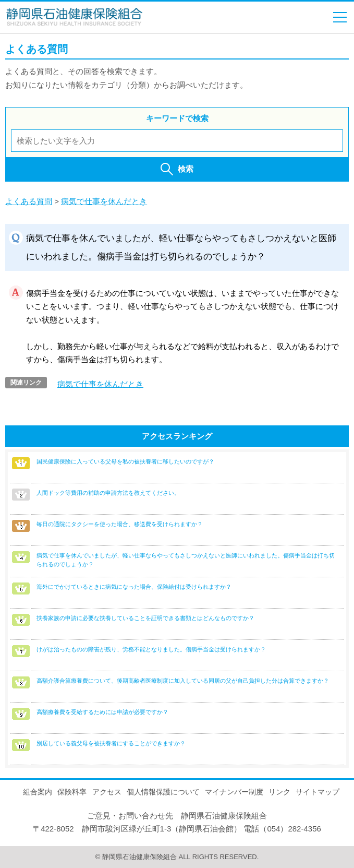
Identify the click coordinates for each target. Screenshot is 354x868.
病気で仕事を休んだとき (104, 201)
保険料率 (72, 792)
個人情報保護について (163, 792)
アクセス (107, 792)
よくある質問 (29, 201)
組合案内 (38, 792)
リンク (279, 792)
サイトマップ (318, 792)
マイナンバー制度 (234, 792)
